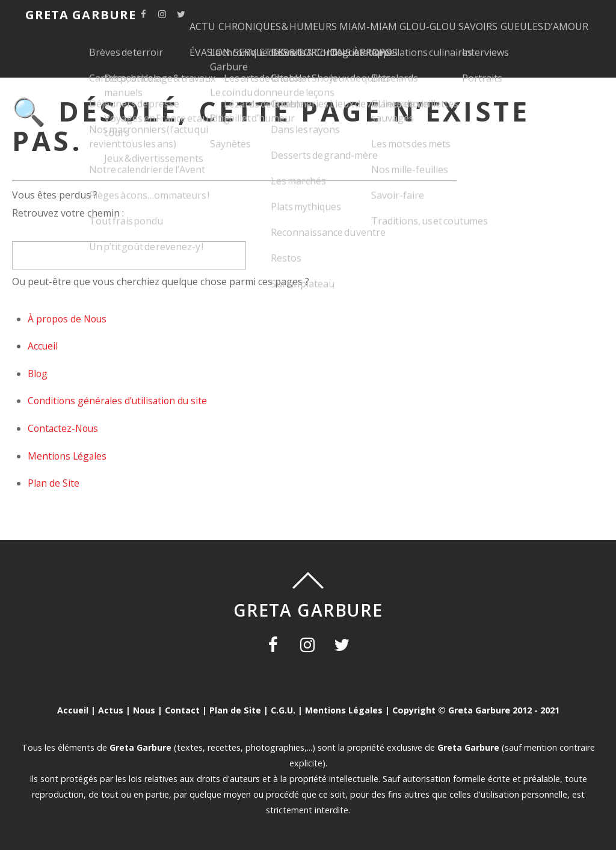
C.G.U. (283, 710)
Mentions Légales (68, 456)
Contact (182, 710)
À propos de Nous (69, 319)
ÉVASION (328, 45)
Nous (143, 710)
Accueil (43, 346)
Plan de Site (54, 483)
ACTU (218, 16)
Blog (38, 374)
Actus (109, 710)
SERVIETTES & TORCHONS (421, 45)
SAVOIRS (539, 16)
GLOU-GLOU (478, 16)
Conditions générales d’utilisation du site (119, 401)
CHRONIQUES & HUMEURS (305, 16)
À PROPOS (516, 45)
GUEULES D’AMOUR (249, 45)
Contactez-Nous (64, 428)
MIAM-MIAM (407, 16)
